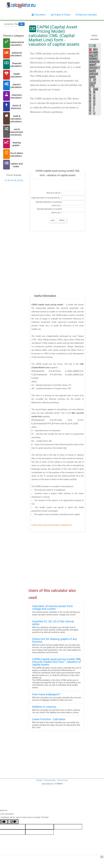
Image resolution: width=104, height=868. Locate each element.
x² (94, 80)
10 (95, 56)
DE (15, 180)
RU (22, 180)
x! (94, 83)
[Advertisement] (56, 139)
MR (95, 53)
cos (96, 68)
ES (12, 180)
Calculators (39, 15)
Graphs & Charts (61, 15)
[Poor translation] (13, 822)
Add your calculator (86, 15)
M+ (95, 50)
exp (96, 89)
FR (18, 180)
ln (94, 71)
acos (96, 62)
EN (9, 180)
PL (6, 180)
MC (95, 59)
